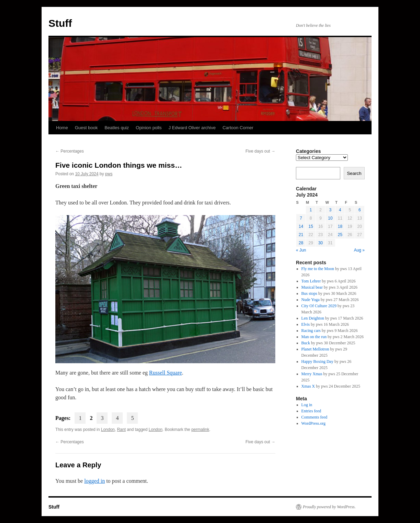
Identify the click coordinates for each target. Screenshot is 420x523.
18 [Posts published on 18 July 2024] (340, 226)
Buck (306, 343)
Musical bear (312, 287)
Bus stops (309, 293)
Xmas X (308, 386)
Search (354, 173)
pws (109, 174)
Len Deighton (313, 318)
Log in (307, 405)
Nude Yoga (311, 300)
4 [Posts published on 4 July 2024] (340, 210)
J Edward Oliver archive (192, 128)
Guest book (86, 128)
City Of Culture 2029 (319, 306)
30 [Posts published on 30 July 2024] (320, 243)
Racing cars (311, 331)
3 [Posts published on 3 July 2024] (330, 210)
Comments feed (314, 417)
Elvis (306, 324)
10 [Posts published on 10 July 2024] (330, 218)
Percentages (70, 151)
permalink (200, 430)
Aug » (359, 250)
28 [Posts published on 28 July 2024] (301, 243)
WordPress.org (313, 423)
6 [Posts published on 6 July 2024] (360, 210)
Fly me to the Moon (318, 269)
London (108, 430)
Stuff (60, 23)
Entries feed (311, 411)
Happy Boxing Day (317, 361)
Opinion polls (149, 128)
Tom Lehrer (311, 281)
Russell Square (166, 373)
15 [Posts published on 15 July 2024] (311, 226)
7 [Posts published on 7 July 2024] (301, 218)
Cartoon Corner (238, 128)
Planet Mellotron (315, 349)
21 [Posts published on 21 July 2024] (301, 235)
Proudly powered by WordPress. (329, 507)
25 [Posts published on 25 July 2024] (340, 235)
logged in (95, 481)
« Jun (301, 250)
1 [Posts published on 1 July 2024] (311, 210)
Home (62, 128)
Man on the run (314, 337)
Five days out (260, 151)
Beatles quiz (117, 128)
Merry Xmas (312, 374)
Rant (121, 430)
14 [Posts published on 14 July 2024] (301, 226)
